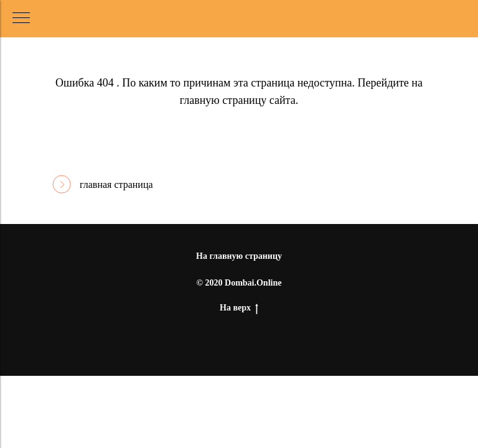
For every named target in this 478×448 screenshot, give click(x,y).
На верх (239, 309)
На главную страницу (239, 256)
